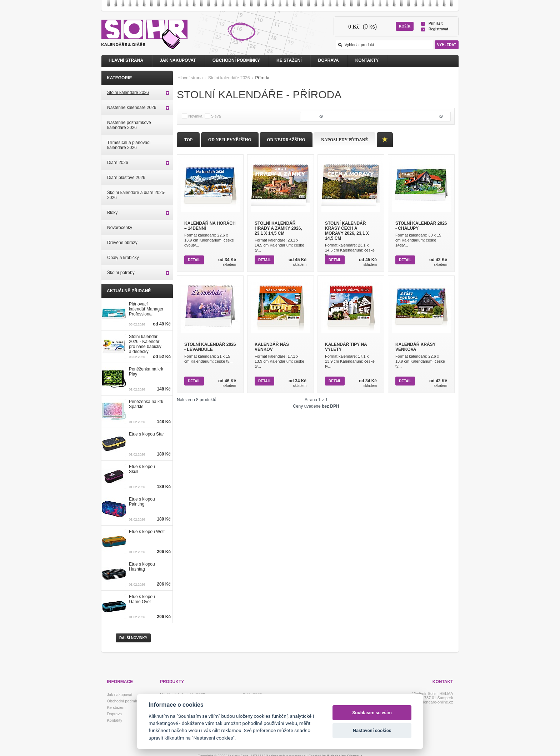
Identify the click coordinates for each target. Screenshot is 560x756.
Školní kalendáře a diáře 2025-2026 (136, 195)
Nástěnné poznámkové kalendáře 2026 (129, 125)
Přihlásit (436, 23)
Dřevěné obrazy (122, 243)
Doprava (328, 60)
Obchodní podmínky (236, 60)
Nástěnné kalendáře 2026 (132, 108)
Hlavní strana (190, 78)
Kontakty (367, 60)
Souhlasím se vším (372, 713)
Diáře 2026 (118, 163)
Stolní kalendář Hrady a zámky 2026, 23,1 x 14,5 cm (278, 228)
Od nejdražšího (286, 140)
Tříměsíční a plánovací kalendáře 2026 (129, 145)
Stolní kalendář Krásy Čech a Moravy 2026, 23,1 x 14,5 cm (347, 231)
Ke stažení (289, 60)
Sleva (216, 116)
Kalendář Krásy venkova (415, 347)
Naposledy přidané (344, 140)
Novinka (195, 116)
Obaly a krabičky (123, 258)
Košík (405, 26)
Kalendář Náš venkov (272, 347)
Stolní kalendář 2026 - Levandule (210, 347)
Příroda (262, 78)
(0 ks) (362, 27)
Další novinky (133, 638)
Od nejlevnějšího (230, 140)
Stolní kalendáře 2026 (229, 78)
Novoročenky (120, 228)
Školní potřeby (121, 273)
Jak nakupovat (178, 60)
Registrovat (438, 29)
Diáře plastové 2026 (126, 178)
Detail (194, 260)
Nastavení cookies (372, 730)
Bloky (112, 213)
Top (188, 140)
